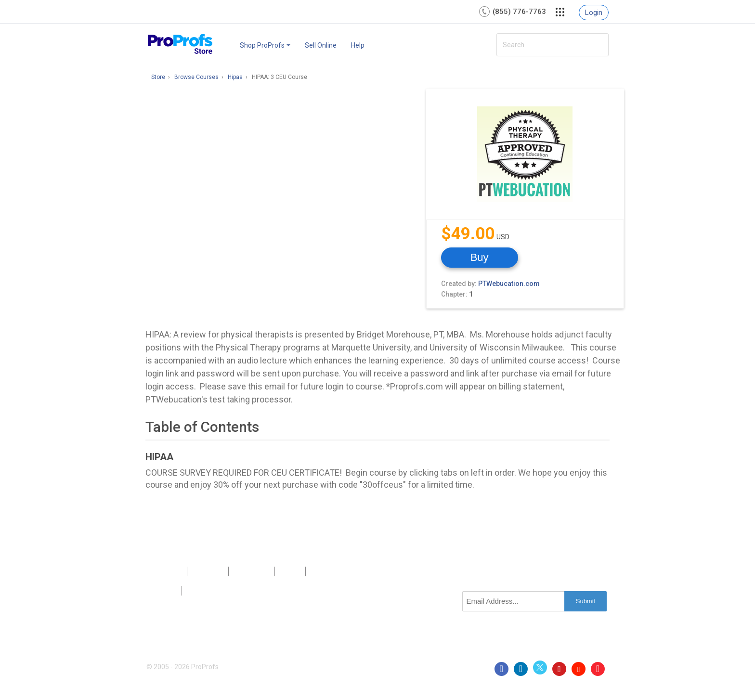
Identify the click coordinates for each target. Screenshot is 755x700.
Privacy (164, 591)
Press (290, 571)
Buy (480, 257)
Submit (586, 601)
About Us (208, 571)
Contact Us (252, 571)
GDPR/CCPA (240, 591)
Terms (198, 591)
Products (166, 571)
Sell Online (321, 45)
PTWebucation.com (509, 284)
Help (358, 45)
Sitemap (325, 571)
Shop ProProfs (265, 45)
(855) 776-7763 (519, 12)
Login (594, 13)
